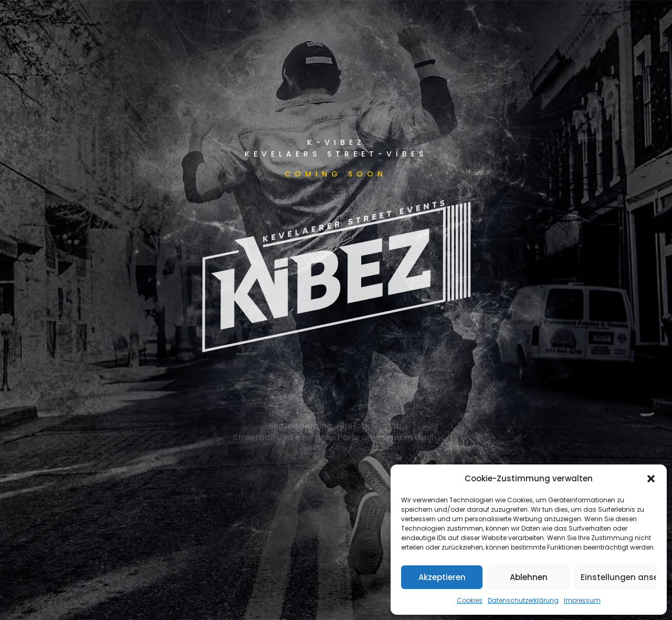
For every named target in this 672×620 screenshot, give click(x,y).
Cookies (470, 600)
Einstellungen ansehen (618, 577)
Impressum (582, 600)
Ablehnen (529, 577)
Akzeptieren (442, 577)
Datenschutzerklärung (523, 600)
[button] (651, 479)
